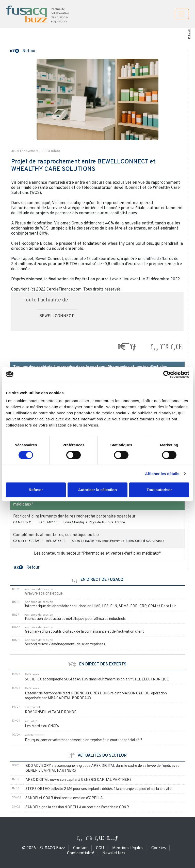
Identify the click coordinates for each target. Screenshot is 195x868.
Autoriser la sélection (98, 490)
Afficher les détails (162, 474)
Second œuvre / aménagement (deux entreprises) (65, 644)
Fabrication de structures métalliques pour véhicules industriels (75, 619)
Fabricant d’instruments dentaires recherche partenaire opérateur (74, 516)
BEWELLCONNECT (57, 316)
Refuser (36, 490)
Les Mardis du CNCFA (42, 726)
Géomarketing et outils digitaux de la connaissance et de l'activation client (84, 632)
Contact (80, 848)
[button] (23, 51)
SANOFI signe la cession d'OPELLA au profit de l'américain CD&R (77, 807)
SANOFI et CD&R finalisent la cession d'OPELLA (64, 798)
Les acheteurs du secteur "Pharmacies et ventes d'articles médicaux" (97, 554)
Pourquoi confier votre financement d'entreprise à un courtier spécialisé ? (84, 740)
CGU (100, 848)
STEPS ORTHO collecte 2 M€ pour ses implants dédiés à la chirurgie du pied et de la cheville (99, 789)
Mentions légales (128, 848)
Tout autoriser (159, 490)
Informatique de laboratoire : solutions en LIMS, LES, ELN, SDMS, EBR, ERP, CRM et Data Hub (101, 606)
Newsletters (114, 853)
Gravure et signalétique (44, 594)
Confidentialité (81, 853)
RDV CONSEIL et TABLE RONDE (51, 712)
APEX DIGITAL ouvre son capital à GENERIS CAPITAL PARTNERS (78, 780)
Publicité (189, 34)
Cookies (159, 848)
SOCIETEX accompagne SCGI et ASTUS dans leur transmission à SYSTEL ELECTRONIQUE (97, 680)
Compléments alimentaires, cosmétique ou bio (56, 535)
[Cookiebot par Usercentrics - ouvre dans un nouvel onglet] (167, 374)
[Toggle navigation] (182, 14)
